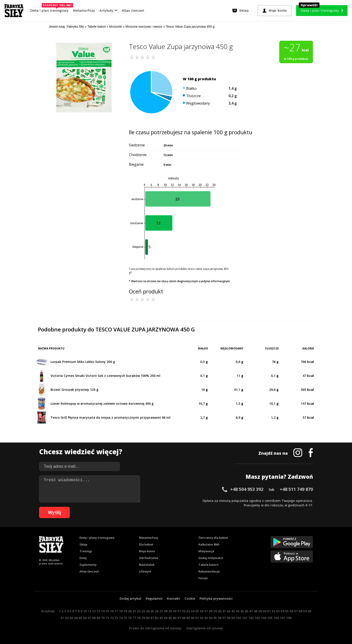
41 (224, 611)
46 (246, 611)
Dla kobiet (146, 544)
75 (125, 618)
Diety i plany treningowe (97, 538)
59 (305, 611)
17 (116, 611)
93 (206, 618)
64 (76, 618)
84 (166, 618)
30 (175, 611)
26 (157, 611)
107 (282, 618)
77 (134, 618)
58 (300, 611)
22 (139, 611)
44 (238, 611)
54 (282, 611)
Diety (83, 558)
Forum (203, 578)
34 (193, 611)
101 (245, 618)
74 (121, 618)
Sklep (83, 544)
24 (148, 611)
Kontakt (174, 598)
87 (179, 618)
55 (287, 611)
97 (224, 618)
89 (188, 618)
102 (251, 618)
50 (264, 611)
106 (276, 618)
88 (184, 618)
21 (134, 611)
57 (296, 611)
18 (121, 611)
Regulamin (154, 598)
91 (197, 618)
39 (215, 611)
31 (179, 611)
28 (166, 611)
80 (148, 618)
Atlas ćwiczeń (133, 11)
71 (107, 618)
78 (139, 618)
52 (273, 611)
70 (103, 618)
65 (80, 618)
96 (220, 618)
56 (291, 611)
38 (211, 611)
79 (143, 618)
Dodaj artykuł (130, 598)
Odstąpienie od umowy (205, 628)
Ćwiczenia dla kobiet (213, 538)
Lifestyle (145, 571)
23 (143, 611)
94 (211, 618)
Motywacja (206, 551)
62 (67, 618)
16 (112, 611)
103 (257, 618)
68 (94, 618)
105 (270, 618)
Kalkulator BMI (209, 544)
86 (175, 618)
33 (188, 611)
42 (229, 611)
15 (107, 611)
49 (260, 611)
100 (238, 618)
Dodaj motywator (211, 558)
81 (152, 618)
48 (255, 611)
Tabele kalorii (208, 565)
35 (197, 611)
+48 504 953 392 (247, 489)
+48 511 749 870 (296, 489)
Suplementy (88, 565)
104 (264, 618)
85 (170, 618)
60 (309, 611)
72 (112, 618)
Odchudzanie (149, 558)
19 (125, 611)
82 (157, 618)
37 (206, 611)
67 (89, 618)
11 (89, 611)
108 (289, 618)
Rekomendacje (209, 571)
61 (62, 618)
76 (130, 618)
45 (242, 611)
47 (251, 611)
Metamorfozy (84, 11)
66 (85, 618)
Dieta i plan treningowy (50, 9)
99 (233, 618)
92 (202, 618)
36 (202, 611)
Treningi (86, 551)
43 (233, 611)
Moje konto (147, 551)
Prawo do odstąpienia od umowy (155, 628)
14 (103, 611)
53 (278, 611)
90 (193, 618)
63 (71, 618)
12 (94, 611)
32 (184, 611)
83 (161, 618)
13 (98, 611)
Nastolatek (147, 565)
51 (269, 611)
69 (98, 618)
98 (229, 618)
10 (85, 611)
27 (161, 611)
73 (116, 618)
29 (170, 611)
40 (220, 611)
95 (215, 618)
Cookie (190, 598)
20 (130, 611)
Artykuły (108, 11)
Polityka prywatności (216, 598)
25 (152, 611)
